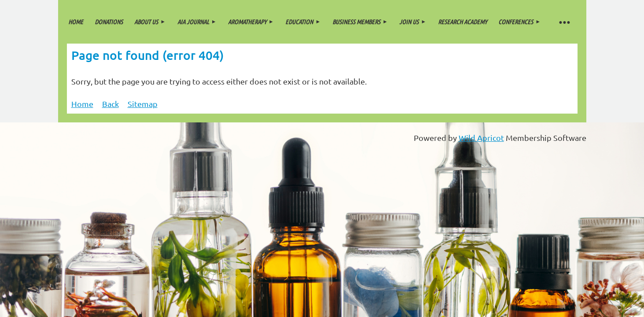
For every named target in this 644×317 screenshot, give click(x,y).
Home (82, 104)
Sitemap (143, 104)
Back (110, 104)
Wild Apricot (481, 138)
